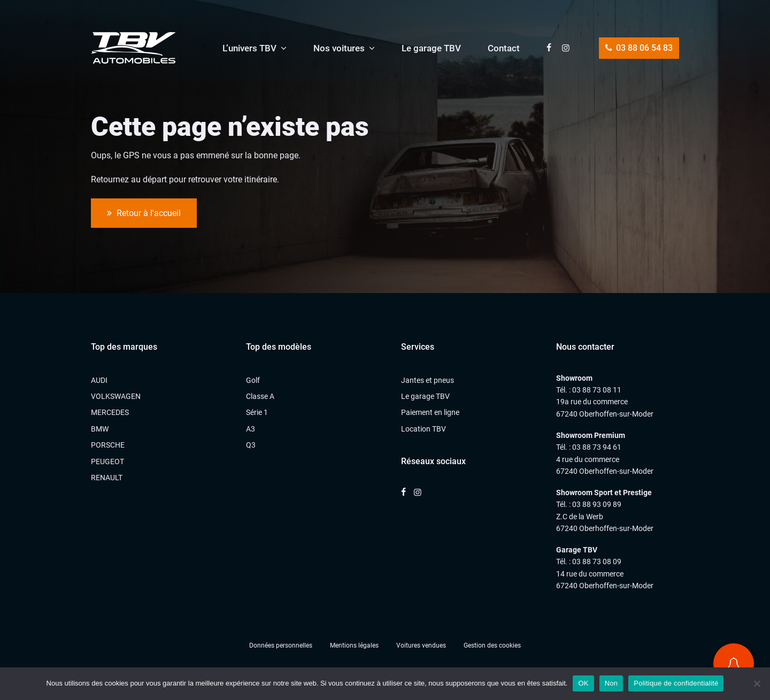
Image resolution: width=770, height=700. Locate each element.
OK (583, 683)
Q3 (251, 445)
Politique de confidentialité (676, 683)
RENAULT (107, 478)
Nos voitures (339, 48)
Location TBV (423, 429)
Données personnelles (281, 645)
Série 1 (257, 412)
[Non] (757, 683)
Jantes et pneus (428, 380)
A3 (251, 429)
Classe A (260, 396)
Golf (253, 380)
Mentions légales (354, 645)
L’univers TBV (249, 48)
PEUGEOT (107, 461)
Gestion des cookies (492, 645)
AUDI (99, 380)
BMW (100, 429)
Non (611, 683)
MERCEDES (110, 412)
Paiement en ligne (430, 412)
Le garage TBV (431, 48)
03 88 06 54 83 (639, 48)
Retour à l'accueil (144, 213)
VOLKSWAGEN (116, 396)
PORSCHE (108, 445)
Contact (504, 48)
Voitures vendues (421, 645)
